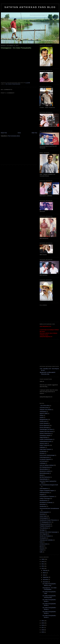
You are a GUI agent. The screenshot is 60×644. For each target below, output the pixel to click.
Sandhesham (43, 506)
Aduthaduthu (43, 412)
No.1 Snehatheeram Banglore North (49, 485)
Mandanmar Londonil (45, 471)
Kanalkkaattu (43, 451)
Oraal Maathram (44, 489)
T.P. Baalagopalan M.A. (46, 522)
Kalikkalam (42, 447)
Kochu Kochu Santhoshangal (47, 455)
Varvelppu (42, 530)
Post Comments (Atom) (14, 136)
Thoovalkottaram (44, 528)
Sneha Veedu (43, 516)
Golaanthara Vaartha (45, 435)
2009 (43, 559)
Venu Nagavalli (44, 534)
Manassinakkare (44, 469)
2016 (43, 625)
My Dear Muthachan (45, 477)
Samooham (43, 504)
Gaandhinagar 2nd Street (46, 429)
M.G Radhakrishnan (45, 467)
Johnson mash (43, 443)
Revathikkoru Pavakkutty (46, 502)
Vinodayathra (43, 538)
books (41, 542)
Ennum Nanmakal (44, 427)
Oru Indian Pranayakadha (13, 84)
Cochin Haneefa (44, 423)
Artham (42, 416)
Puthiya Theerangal (45, 498)
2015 (43, 623)
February (45, 570)
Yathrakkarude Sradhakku (46, 540)
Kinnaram (42, 453)
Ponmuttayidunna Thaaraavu (47, 496)
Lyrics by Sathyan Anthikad (47, 465)
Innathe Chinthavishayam (46, 439)
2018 (43, 630)
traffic (41, 552)
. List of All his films (45, 406)
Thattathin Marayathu (45, 526)
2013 (43, 568)
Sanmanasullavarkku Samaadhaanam (49, 508)
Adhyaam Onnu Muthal (46, 410)
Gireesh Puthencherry (45, 433)
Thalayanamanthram (45, 524)
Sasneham (42, 514)
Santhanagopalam (44, 512)
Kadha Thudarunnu (45, 445)
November (46, 580)
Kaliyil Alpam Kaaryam (45, 449)
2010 (43, 562)
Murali (41, 475)
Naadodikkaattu (44, 479)
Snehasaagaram (44, 518)
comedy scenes (44, 544)
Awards (42, 418)
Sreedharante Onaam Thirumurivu (48, 520)
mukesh (42, 550)
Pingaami (42, 495)
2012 (43, 566)
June (44, 575)
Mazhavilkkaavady (44, 473)
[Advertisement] (14, 152)
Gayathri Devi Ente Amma (46, 431)
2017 (43, 628)
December (46, 582)
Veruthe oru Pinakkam (45, 536)
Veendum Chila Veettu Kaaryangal (48, 532)
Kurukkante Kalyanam (45, 459)
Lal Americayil (43, 461)
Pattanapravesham (45, 493)
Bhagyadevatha (44, 420)
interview (42, 548)
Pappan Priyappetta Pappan (47, 491)
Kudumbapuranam (44, 457)
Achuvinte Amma (44, 408)
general (42, 546)
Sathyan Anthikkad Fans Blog (30, 7)
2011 (43, 564)
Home (19, 133)
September (46, 577)
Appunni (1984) (44, 413)
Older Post (34, 133)
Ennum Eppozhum (44, 425)
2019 (43, 632)
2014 (43, 621)
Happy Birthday (44, 437)
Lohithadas (43, 463)
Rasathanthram (44, 500)
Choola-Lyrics (43, 421)
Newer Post (4, 133)
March (45, 573)
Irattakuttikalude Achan (46, 441)
